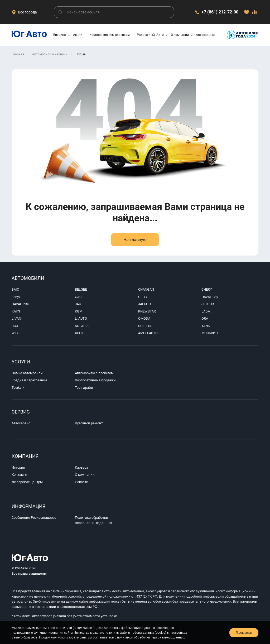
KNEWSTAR (147, 311)
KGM (79, 311)
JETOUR (208, 304)
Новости (82, 482)
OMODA (144, 318)
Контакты (19, 475)
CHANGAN (146, 289)
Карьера (81, 467)
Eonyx (16, 297)
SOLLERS (145, 326)
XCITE (79, 333)
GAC (78, 297)
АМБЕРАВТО (148, 333)
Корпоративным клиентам (110, 35)
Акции (78, 35)
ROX (15, 326)
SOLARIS (82, 326)
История (18, 467)
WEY (15, 333)
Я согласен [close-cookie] (244, 633)
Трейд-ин (19, 388)
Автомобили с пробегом (94, 373)
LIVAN (16, 318)
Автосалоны (205, 35)
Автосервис (21, 423)
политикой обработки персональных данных (151, 637)
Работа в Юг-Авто (150, 35)
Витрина (60, 35)
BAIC (15, 289)
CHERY (207, 289)
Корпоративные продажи (95, 380)
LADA (206, 311)
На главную (135, 240)
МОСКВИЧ (210, 333)
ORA (205, 318)
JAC (78, 304)
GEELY (143, 297)
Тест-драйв (84, 388)
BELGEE (81, 289)
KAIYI (16, 311)
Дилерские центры (27, 482)
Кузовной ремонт (89, 423)
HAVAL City (210, 297)
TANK (206, 326)
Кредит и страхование (29, 380)
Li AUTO (81, 318)
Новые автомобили (27, 373)
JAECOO (144, 304)
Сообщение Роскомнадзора (34, 518)
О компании (180, 35)
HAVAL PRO (20, 304)
